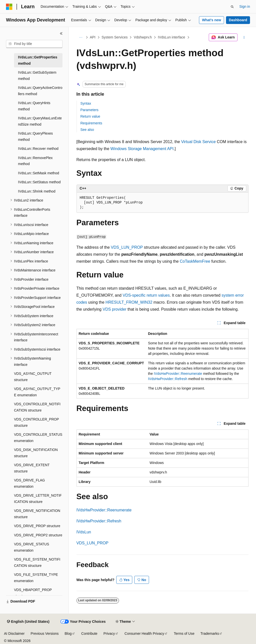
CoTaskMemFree (195, 261)
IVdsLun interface (172, 37)
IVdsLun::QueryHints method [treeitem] (34, 106)
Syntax (86, 103)
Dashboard (238, 20)
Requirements (91, 123)
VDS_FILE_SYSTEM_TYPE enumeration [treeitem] (36, 578)
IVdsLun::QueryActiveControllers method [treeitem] (40, 91)
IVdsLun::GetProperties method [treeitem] (38, 60)
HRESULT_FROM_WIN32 (129, 302)
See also (87, 130)
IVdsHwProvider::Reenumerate (178, 374)
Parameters (89, 110)
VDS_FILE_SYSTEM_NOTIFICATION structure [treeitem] (37, 562)
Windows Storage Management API (142, 149)
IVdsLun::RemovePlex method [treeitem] (35, 161)
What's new (211, 20)
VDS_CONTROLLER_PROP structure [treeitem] (36, 422)
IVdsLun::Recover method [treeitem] (38, 149)
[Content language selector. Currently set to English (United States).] (28, 622)
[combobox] (34, 44)
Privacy (109, 634)
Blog (68, 634)
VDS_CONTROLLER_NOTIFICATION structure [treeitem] (37, 407)
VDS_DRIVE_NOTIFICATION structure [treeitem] (37, 514)
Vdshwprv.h (143, 37)
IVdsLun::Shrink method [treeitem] (37, 191)
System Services (114, 37)
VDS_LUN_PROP (127, 247)
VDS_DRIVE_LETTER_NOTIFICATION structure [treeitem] (38, 499)
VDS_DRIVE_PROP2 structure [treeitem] (38, 535)
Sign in (245, 6)
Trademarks (210, 634)
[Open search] (232, 7)
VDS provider (114, 309)
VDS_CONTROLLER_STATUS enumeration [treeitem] (38, 438)
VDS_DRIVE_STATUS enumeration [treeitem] (31, 547)
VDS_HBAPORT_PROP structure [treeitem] (33, 593)
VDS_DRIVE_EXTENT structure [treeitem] (32, 468)
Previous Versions (44, 634)
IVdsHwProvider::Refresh (168, 379)
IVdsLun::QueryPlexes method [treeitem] (35, 136)
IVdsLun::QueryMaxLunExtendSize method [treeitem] (40, 121)
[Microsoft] (9, 7)
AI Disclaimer (14, 634)
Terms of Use (184, 634)
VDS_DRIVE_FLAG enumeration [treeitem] (29, 483)
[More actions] (244, 37)
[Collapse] (61, 33)
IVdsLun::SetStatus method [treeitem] (39, 182)
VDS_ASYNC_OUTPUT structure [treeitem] (33, 377)
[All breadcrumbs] (81, 37)
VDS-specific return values (146, 295)
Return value (90, 116)
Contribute (89, 634)
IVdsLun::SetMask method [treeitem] (38, 173)
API (93, 37)
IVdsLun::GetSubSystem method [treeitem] (37, 76)
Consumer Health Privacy (144, 634)
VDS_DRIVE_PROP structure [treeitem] (37, 526)
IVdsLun (84, 532)
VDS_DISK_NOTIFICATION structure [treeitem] (36, 453)
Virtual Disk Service (198, 142)
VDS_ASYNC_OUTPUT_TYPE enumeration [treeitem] (37, 392)
